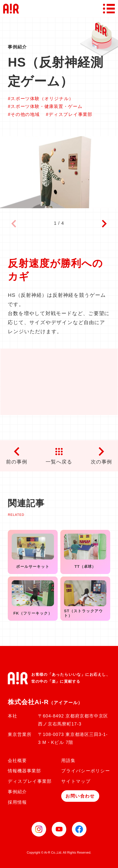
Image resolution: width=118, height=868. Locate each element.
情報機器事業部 (24, 771)
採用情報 (17, 802)
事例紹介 (17, 792)
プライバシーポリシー (86, 771)
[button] (104, 225)
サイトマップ (76, 781)
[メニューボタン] (109, 9)
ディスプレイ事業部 (30, 781)
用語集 (68, 760)
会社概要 (17, 760)
